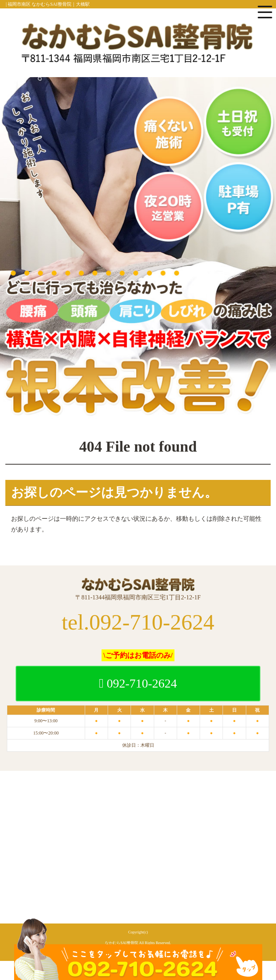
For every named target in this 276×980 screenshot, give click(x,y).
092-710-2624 (138, 683)
